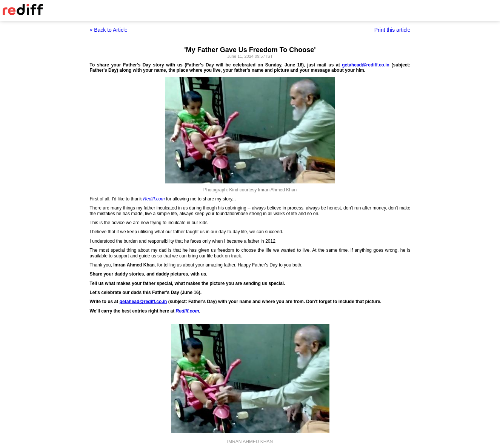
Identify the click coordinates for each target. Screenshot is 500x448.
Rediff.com (154, 199)
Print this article (392, 30)
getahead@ (354, 65)
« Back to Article (109, 30)
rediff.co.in (378, 65)
